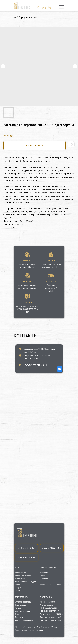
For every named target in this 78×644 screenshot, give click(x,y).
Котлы (17, 591)
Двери (43, 582)
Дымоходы (45, 579)
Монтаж (18, 608)
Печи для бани (21, 572)
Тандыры (19, 588)
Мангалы (44, 572)
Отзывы (18, 614)
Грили (42, 575)
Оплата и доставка (23, 602)
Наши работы (20, 605)
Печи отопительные (23, 575)
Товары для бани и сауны (51, 585)
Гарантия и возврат (23, 611)
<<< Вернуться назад (25, 17)
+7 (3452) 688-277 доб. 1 (35, 365)
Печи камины (20, 579)
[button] (26, 557)
